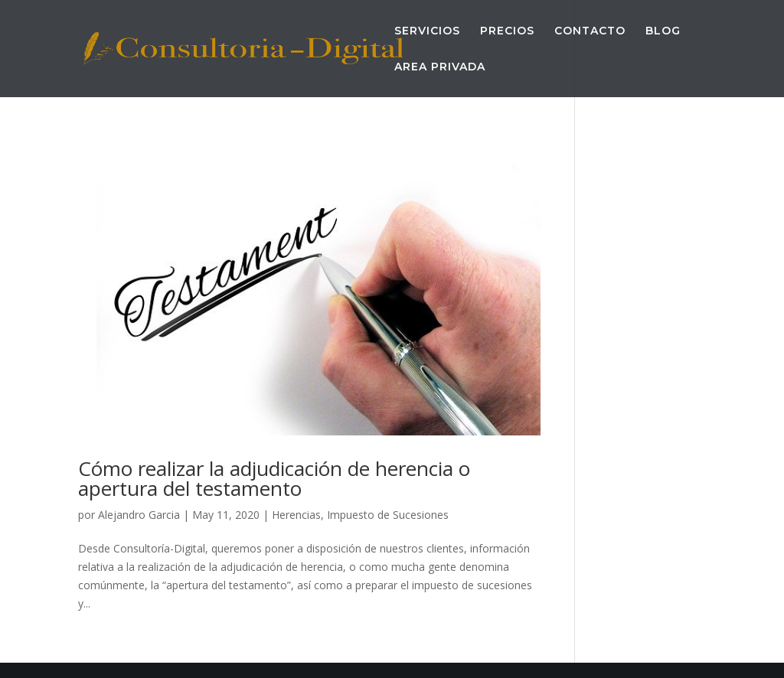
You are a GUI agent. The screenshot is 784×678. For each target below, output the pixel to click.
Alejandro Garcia (139, 515)
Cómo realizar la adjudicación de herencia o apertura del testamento (274, 478)
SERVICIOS (427, 31)
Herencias (296, 515)
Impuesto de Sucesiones (388, 515)
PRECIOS (507, 31)
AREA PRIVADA (440, 67)
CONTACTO (590, 31)
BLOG (663, 31)
